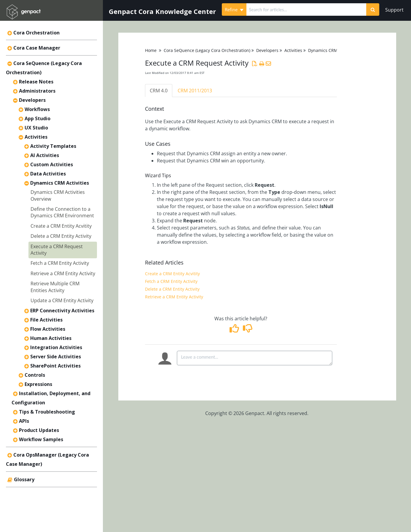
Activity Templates (53, 146)
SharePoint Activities (55, 366)
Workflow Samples (41, 439)
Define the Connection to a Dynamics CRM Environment (62, 212)
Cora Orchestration (36, 33)
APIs (24, 421)
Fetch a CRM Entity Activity (60, 263)
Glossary (24, 479)
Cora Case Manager (37, 48)
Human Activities (51, 338)
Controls (35, 375)
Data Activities (48, 174)
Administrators (37, 91)
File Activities (46, 320)
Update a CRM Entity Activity (62, 300)
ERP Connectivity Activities (62, 311)
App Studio (38, 118)
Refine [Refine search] (234, 9)
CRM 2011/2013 (195, 91)
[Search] (373, 9)
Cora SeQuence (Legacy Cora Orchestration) (207, 50)
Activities (36, 137)
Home (151, 50)
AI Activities (45, 155)
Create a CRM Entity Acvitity (61, 226)
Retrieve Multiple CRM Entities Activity (55, 287)
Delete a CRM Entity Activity (61, 236)
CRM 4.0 (159, 91)
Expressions (38, 384)
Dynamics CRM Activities (60, 183)
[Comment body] (255, 358)
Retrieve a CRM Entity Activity (63, 273)
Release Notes (36, 82)
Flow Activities (48, 329)
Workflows (37, 109)
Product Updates (39, 430)
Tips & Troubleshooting (47, 412)
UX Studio (36, 128)
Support (394, 10)
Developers (32, 100)
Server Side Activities (56, 357)
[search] (306, 9)
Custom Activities (52, 164)
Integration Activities (56, 347)
